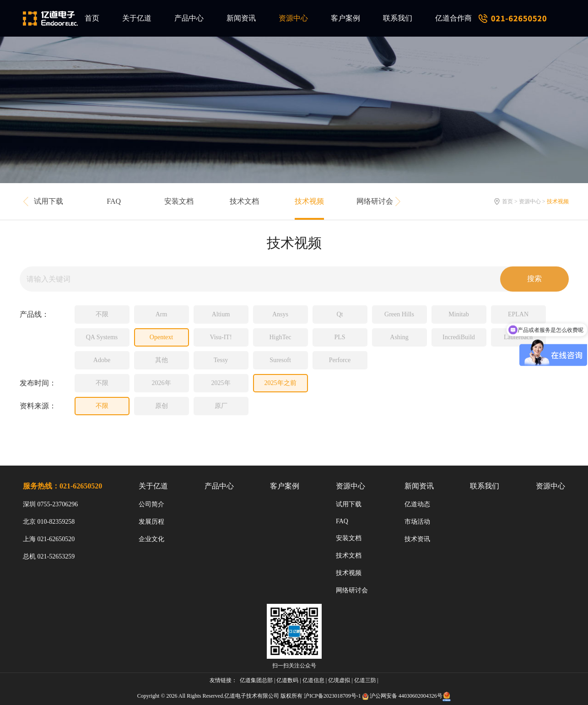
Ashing (399, 337)
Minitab (459, 314)
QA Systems (102, 337)
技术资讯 (417, 539)
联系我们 (398, 18)
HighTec (280, 337)
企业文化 (151, 539)
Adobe (102, 360)
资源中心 (293, 18)
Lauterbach (518, 337)
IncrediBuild (459, 337)
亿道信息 (313, 680)
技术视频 (309, 201)
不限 (102, 314)
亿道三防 (365, 680)
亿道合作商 (453, 18)
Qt (340, 314)
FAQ (114, 201)
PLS (340, 337)
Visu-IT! (221, 337)
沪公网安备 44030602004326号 (406, 696)
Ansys (280, 314)
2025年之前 (281, 383)
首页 (92, 18)
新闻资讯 (241, 18)
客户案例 (345, 18)
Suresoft (280, 360)
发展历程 (151, 522)
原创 (162, 406)
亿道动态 (417, 504)
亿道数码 (287, 680)
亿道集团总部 (256, 680)
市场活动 (417, 522)
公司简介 (151, 504)
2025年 (221, 383)
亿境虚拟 (339, 680)
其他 (162, 360)
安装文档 (179, 201)
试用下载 (49, 201)
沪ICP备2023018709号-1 (332, 696)
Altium (221, 314)
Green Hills (399, 314)
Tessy (221, 360)
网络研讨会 (375, 201)
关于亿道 (137, 18)
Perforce (340, 360)
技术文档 (244, 201)
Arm (162, 314)
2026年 (162, 383)
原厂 (221, 406)
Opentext (161, 337)
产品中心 (189, 18)
